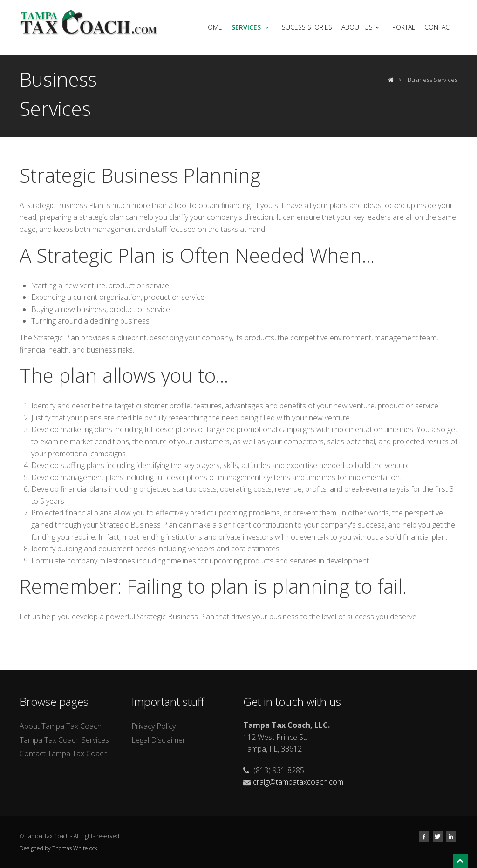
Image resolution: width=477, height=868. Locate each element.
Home (213, 27)
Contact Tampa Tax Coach (64, 753)
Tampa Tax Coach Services (64, 740)
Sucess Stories (307, 27)
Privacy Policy (153, 726)
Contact (439, 27)
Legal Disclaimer (158, 740)
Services (251, 27)
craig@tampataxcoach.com (298, 782)
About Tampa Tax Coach (61, 726)
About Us (361, 27)
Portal (404, 27)
